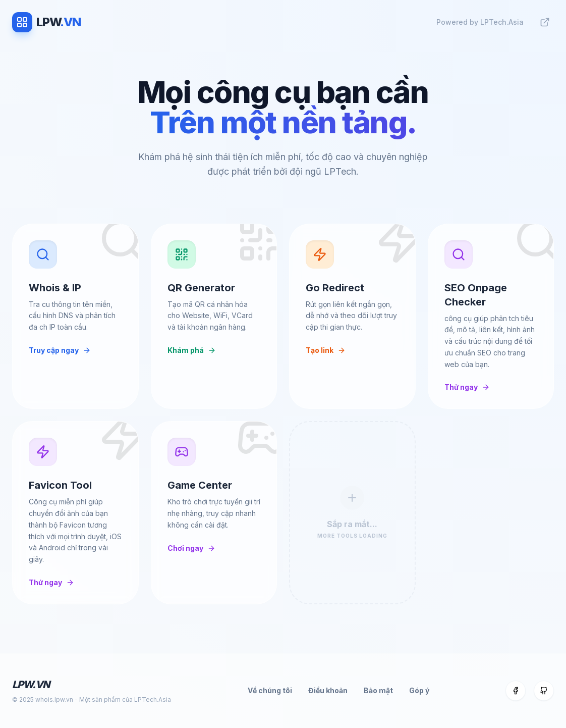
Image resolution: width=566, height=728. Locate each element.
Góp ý (419, 690)
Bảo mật (378, 690)
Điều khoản (328, 690)
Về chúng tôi (270, 690)
